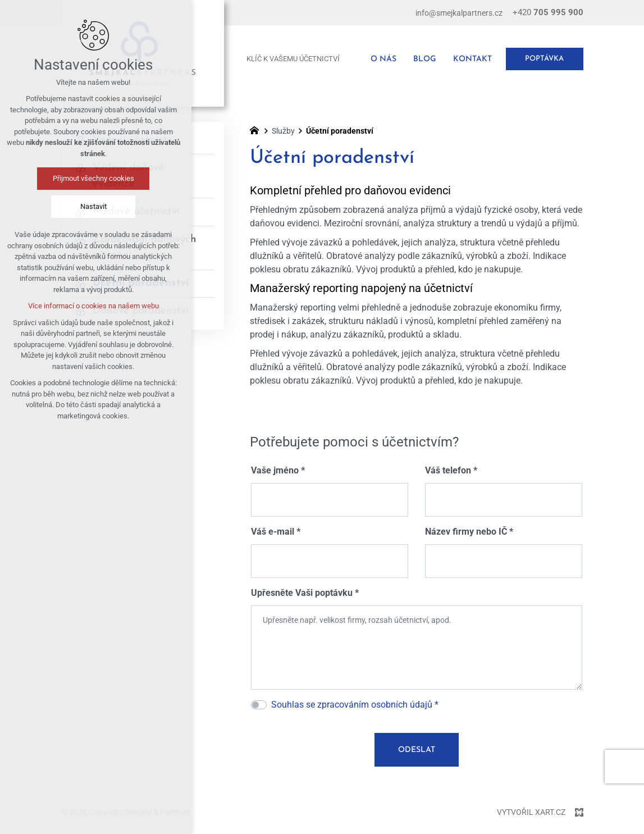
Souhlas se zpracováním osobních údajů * (355, 705)
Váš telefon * (451, 470)
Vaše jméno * (278, 470)
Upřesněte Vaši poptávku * (305, 593)
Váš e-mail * (276, 532)
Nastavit (54, 206)
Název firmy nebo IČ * (469, 532)
